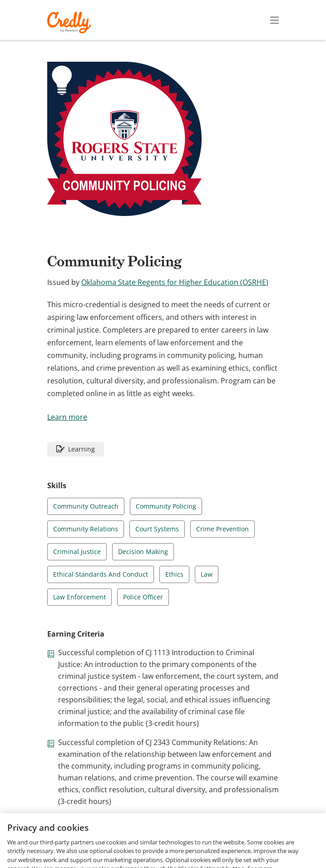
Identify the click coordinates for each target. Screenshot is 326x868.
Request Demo (64, 845)
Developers (232, 845)
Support (273, 845)
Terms (159, 845)
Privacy (192, 845)
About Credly (118, 845)
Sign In (258, 20)
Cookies (151, 858)
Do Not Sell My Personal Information (230, 858)
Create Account (195, 20)
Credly (71, 22)
